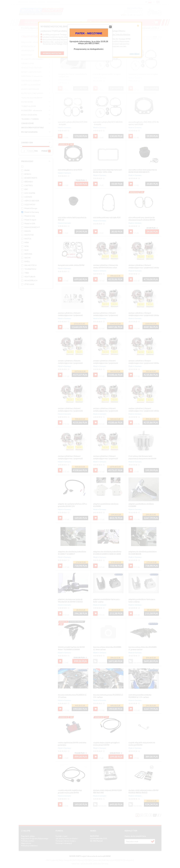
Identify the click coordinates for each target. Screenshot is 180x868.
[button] (110, 27)
